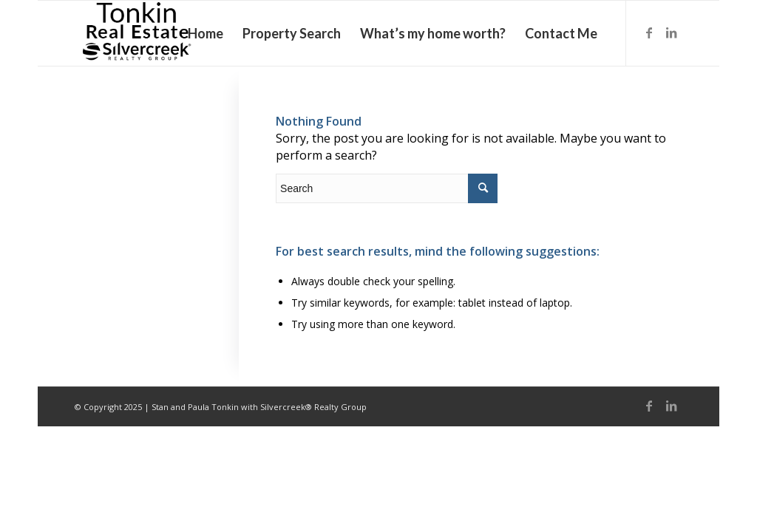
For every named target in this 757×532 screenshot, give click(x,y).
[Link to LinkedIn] (671, 33)
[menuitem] (206, 33)
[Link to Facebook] (649, 33)
